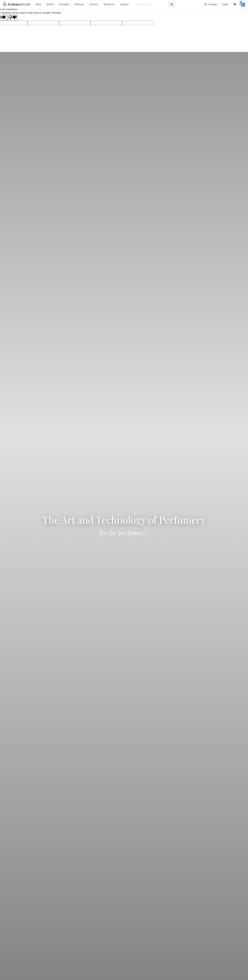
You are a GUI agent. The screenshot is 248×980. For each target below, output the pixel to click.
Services (94, 4)
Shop (38, 4)
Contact (124, 4)
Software (79, 4)
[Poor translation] (13, 18)
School (50, 4)
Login (225, 4)
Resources (109, 4)
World (19, 4)
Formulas (64, 4)
